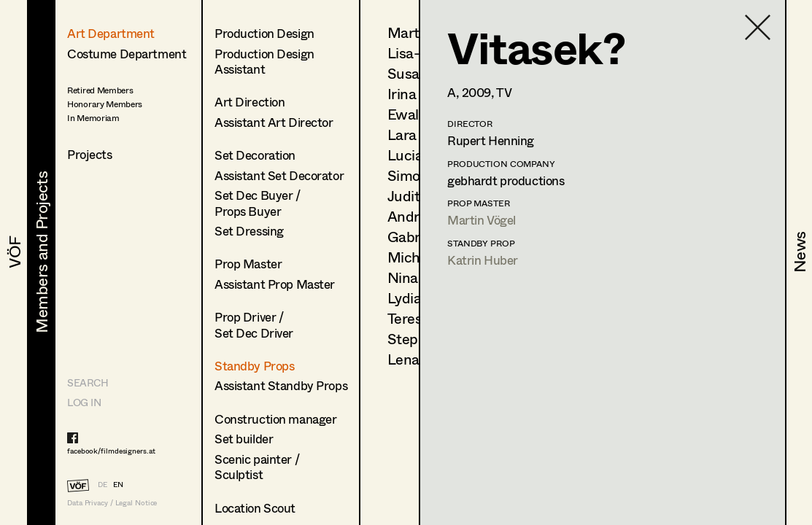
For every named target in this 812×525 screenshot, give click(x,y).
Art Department (111, 33)
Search (88, 382)
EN (118, 484)
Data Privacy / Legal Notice (112, 503)
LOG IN (84, 402)
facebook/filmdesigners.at (111, 451)
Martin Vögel (482, 220)
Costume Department (127, 54)
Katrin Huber (483, 260)
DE (103, 484)
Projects (90, 154)
